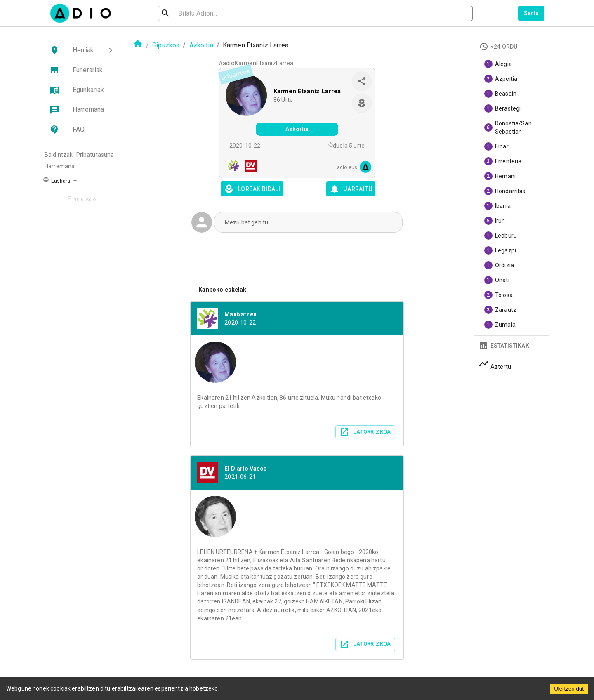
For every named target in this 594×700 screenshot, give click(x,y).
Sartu (532, 13)
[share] (362, 81)
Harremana (60, 166)
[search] (192, 13)
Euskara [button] (57, 180)
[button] (82, 50)
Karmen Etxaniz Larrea (307, 91)
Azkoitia (201, 45)
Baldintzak (59, 155)
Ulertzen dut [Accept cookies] (569, 689)
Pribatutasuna (95, 155)
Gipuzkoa (166, 45)
